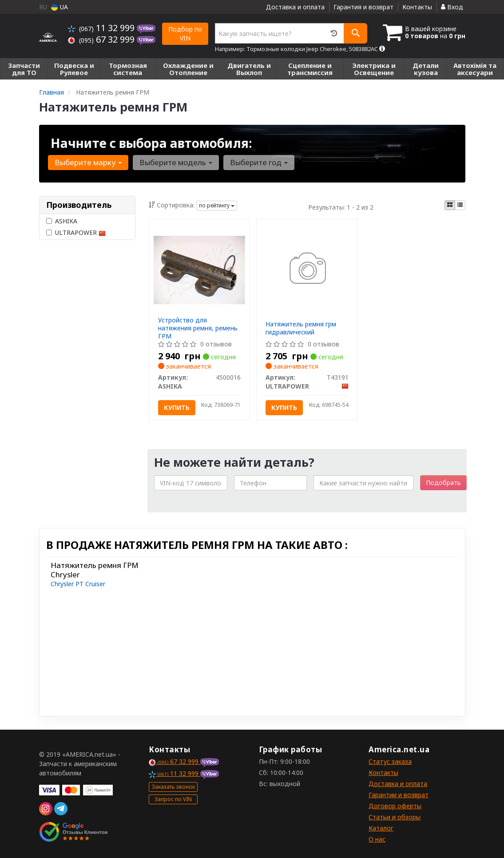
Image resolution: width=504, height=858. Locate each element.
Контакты (417, 7)
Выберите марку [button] (88, 162)
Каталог (381, 828)
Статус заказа (390, 761)
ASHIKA (62, 221)
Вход (452, 7)
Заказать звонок (173, 787)
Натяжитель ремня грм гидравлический (301, 328)
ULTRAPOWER (76, 232)
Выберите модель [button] (175, 162)
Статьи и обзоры (395, 817)
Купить (177, 407)
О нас (377, 839)
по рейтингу (217, 205)
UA (60, 7)
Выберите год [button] (257, 162)
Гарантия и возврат (363, 7)
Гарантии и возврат (399, 795)
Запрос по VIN (173, 799)
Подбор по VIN (185, 34)
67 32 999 (102, 39)
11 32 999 (102, 28)
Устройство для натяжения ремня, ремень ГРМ (198, 328)
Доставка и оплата (295, 7)
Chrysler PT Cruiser (78, 584)
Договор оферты (395, 806)
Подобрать (443, 483)
